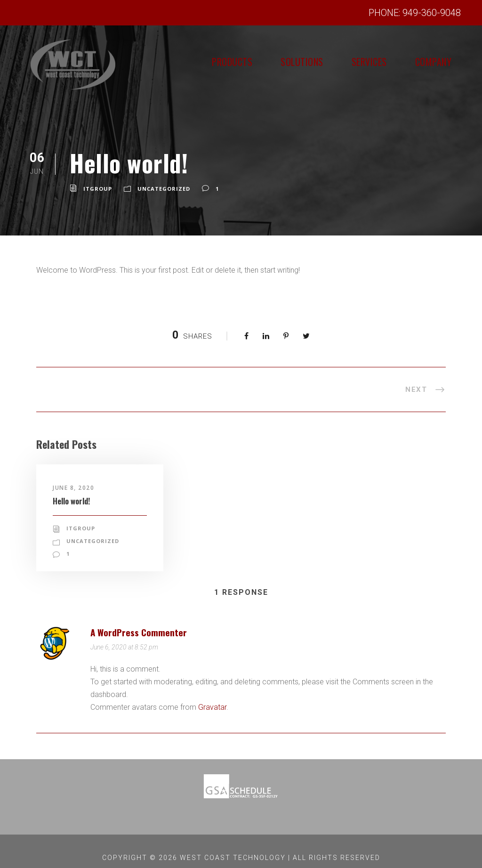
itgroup (97, 189)
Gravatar (211, 694)
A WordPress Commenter (144, 619)
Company (427, 62)
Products (185, 62)
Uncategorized (161, 189)
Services (350, 62)
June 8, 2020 (75, 488)
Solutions (269, 62)
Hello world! (76, 500)
